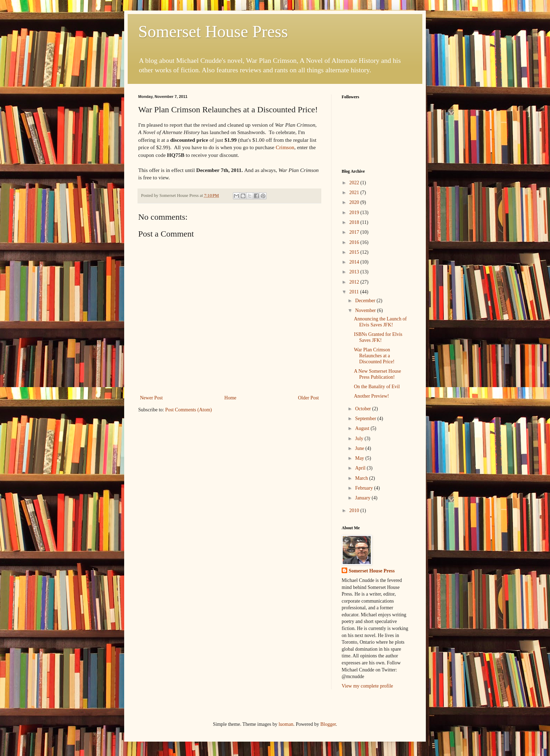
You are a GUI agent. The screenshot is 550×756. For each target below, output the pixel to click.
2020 (355, 202)
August (363, 428)
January (363, 498)
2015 (355, 252)
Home (230, 398)
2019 (355, 213)
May (360, 458)
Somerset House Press (213, 31)
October (364, 409)
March (362, 478)
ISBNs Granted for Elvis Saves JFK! (378, 337)
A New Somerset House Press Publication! (377, 374)
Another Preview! (371, 396)
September (366, 419)
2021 (355, 193)
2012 (355, 282)
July (360, 439)
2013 (355, 272)
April (361, 468)
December (366, 301)
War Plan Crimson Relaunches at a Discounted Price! (374, 356)
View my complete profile (367, 686)
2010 (355, 510)
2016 (355, 242)
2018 (355, 222)
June (360, 448)
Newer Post (151, 398)
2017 (355, 232)
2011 (355, 292)
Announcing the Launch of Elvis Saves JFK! (380, 322)
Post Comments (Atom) (189, 410)
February (364, 488)
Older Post (309, 398)
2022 (355, 183)
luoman (286, 724)
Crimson (285, 147)
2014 (355, 262)
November (366, 310)
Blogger (328, 724)
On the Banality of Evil (377, 387)
